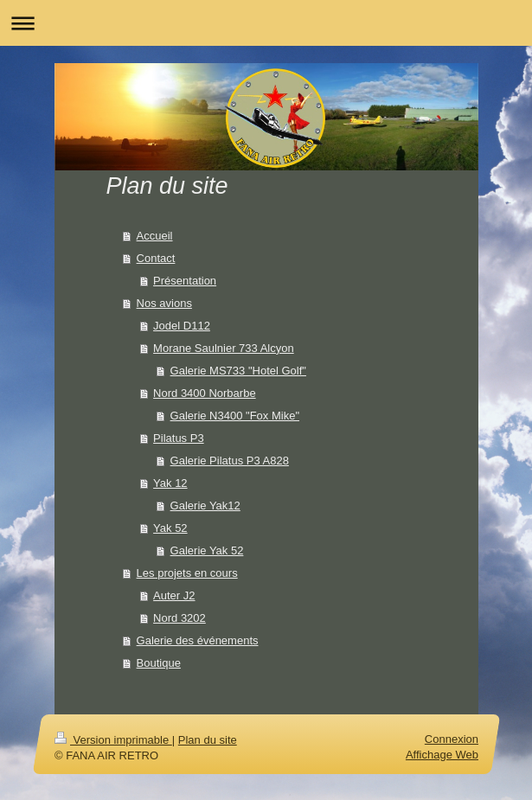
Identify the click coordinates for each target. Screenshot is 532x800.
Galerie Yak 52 (207, 550)
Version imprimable (113, 740)
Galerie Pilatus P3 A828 (230, 461)
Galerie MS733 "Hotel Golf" (238, 371)
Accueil (155, 236)
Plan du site (207, 740)
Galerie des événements (198, 640)
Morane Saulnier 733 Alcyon (224, 348)
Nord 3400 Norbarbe (205, 393)
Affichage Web (441, 755)
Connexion (451, 739)
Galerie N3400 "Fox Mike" (235, 416)
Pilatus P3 (179, 438)
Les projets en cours (187, 573)
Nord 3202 (179, 618)
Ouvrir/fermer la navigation (266, 23)
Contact (156, 258)
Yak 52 (170, 528)
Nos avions (164, 303)
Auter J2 (174, 595)
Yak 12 (170, 483)
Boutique (159, 663)
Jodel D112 (182, 326)
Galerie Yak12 (205, 506)
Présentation (185, 281)
